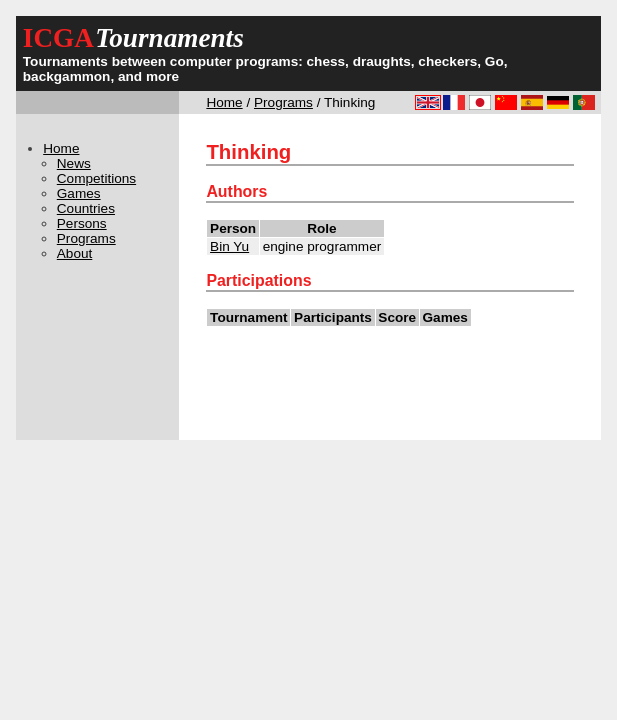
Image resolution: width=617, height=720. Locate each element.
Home (224, 102)
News (74, 163)
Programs (283, 102)
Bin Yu (229, 246)
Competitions (96, 178)
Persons (82, 223)
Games (79, 193)
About (75, 253)
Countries (86, 208)
